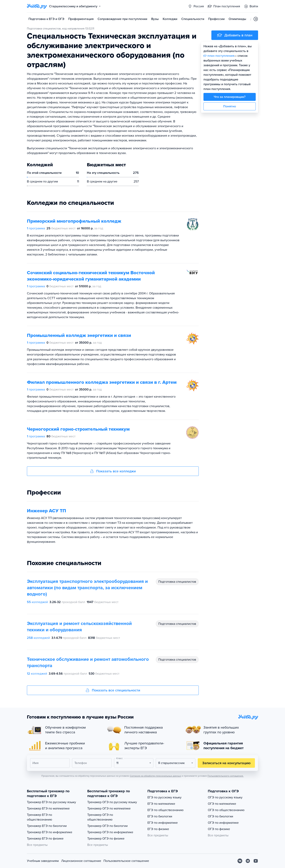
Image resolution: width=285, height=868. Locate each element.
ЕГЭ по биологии (160, 816)
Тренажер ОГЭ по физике (106, 839)
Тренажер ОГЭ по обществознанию (100, 817)
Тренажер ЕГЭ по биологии (47, 826)
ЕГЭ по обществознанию (165, 810)
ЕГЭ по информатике (163, 823)
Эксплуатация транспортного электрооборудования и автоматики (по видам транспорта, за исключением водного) (87, 588)
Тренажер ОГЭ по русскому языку (112, 802)
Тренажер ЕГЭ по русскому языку (51, 802)
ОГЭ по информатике (223, 823)
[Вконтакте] (240, 861)
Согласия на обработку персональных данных (155, 776)
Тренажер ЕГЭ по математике (48, 808)
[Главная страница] (37, 6)
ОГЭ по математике (222, 804)
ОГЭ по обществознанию (226, 810)
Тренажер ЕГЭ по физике (45, 839)
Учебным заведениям (43, 861)
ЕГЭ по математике (161, 804)
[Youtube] (256, 861)
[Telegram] (248, 861)
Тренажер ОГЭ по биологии (107, 826)
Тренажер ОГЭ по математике (109, 808)
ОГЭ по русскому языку (225, 797)
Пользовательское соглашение (126, 861)
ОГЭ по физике (219, 829)
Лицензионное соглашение (81, 861)
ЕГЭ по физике (158, 829)
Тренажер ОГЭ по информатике (110, 832)
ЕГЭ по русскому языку (164, 797)
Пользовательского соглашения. (226, 776)
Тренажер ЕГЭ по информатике (50, 832)
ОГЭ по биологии (220, 816)
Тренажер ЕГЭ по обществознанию (39, 817)
